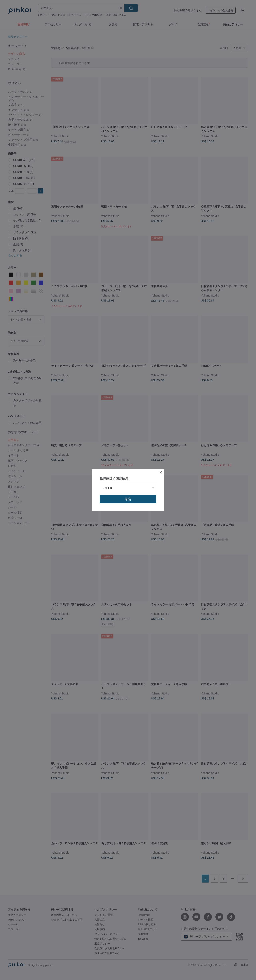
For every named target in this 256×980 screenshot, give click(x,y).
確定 (128, 499)
